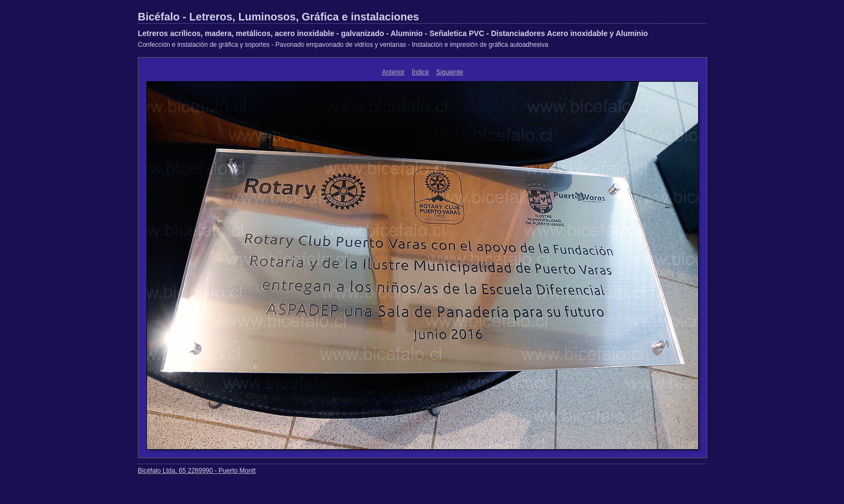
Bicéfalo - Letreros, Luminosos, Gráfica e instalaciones (278, 17)
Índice (420, 72)
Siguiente (449, 72)
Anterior (393, 72)
